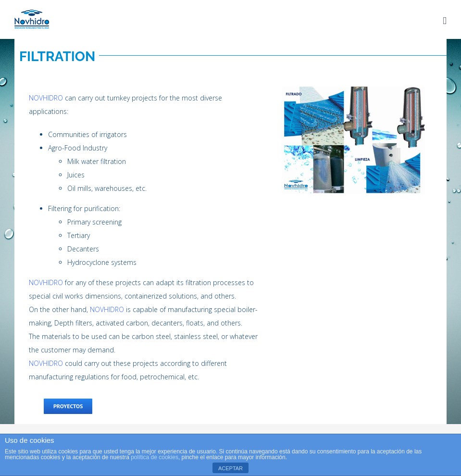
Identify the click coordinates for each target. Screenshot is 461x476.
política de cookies (155, 457)
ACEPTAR (230, 468)
